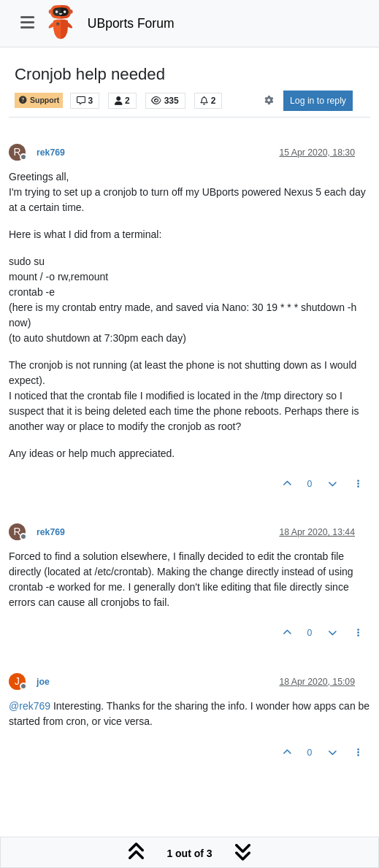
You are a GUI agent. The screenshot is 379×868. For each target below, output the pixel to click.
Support (39, 100)
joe (43, 682)
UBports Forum (131, 23)
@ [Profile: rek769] (30, 706)
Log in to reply (318, 101)
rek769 (51, 153)
